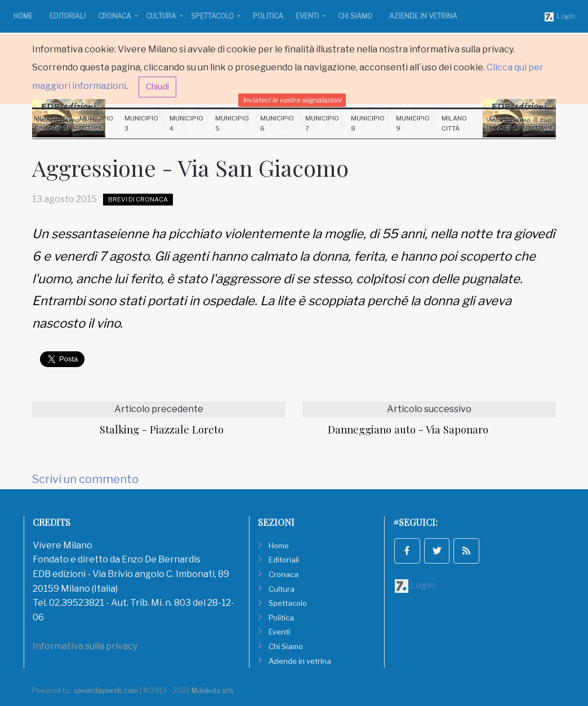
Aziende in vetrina (423, 16)
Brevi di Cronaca (138, 199)
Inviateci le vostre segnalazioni (292, 100)
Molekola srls (212, 691)
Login (560, 17)
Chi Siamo (355, 16)
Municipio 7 (322, 123)
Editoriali (68, 16)
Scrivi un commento (85, 479)
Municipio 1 (51, 123)
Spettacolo (213, 16)
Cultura (162, 16)
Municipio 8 (368, 123)
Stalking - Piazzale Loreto (162, 429)
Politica (268, 16)
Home (23, 16)
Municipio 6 (277, 123)
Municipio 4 (186, 123)
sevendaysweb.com (106, 691)
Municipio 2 (96, 123)
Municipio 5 (232, 123)
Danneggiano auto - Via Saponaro (408, 429)
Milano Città (454, 123)
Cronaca (115, 16)
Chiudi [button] (157, 87)
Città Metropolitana (516, 123)
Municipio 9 (413, 123)
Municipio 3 (141, 123)
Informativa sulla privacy (85, 646)
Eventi (308, 16)
